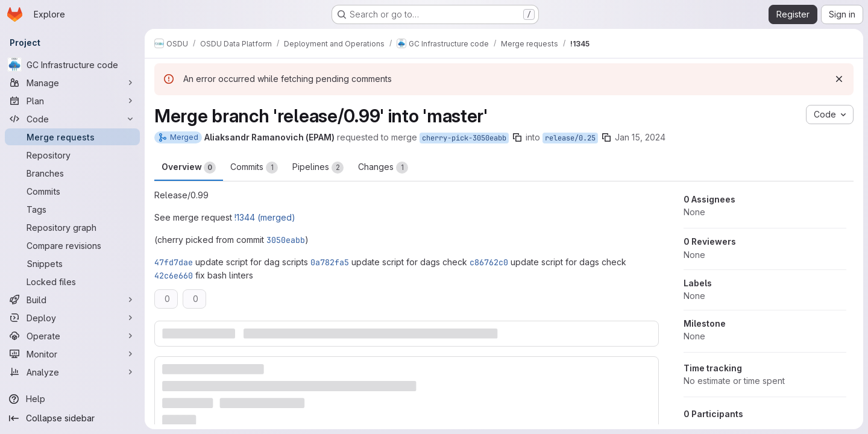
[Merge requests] (72, 137)
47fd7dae (174, 262)
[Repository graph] (72, 227)
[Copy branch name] (517, 137)
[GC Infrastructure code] (72, 64)
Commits (254, 168)
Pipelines (318, 168)
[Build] (72, 300)
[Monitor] (72, 354)
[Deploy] (72, 318)
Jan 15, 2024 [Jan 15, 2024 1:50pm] (640, 137)
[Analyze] (72, 372)
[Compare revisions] (72, 245)
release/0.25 (570, 138)
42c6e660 (174, 275)
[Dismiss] (839, 79)
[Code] (72, 119)
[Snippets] (72, 263)
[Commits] (72, 191)
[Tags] (72, 209)
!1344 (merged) (265, 217)
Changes (383, 168)
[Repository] (72, 155)
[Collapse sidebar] (72, 418)
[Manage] (72, 83)
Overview (189, 168)
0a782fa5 (330, 262)
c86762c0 (489, 262)
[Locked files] (72, 281)
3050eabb (286, 240)
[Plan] (72, 101)
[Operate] (72, 336)
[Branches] (72, 173)
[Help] (72, 399)
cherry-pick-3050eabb (464, 138)
